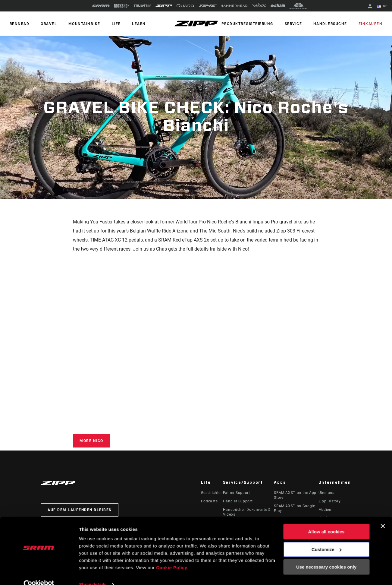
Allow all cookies (326, 521)
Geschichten (212, 493)
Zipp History (330, 501)
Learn (134, 24)
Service (296, 24)
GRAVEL (47, 24)
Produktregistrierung (251, 24)
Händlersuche (332, 24)
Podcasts (209, 501)
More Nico (91, 441)
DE (383, 7)
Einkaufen (371, 24)
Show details (93, 573)
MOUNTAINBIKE (82, 24)
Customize (327, 538)
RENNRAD (19, 24)
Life (112, 24)
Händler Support (238, 501)
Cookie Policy (172, 557)
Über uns (326, 493)
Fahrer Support (237, 493)
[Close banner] (383, 515)
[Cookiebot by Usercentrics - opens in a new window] (39, 573)
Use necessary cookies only (326, 556)
